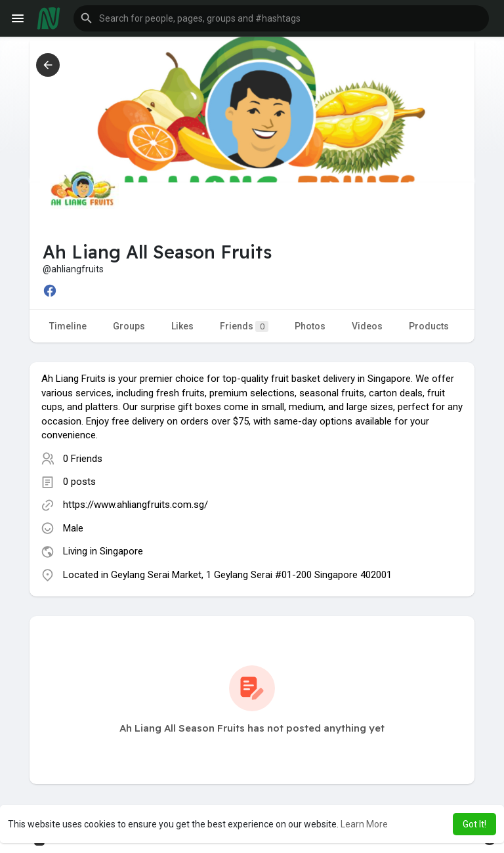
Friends (244, 326)
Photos (310, 326)
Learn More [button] (364, 824)
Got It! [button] (474, 824)
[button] (281, 18)
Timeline (68, 326)
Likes (182, 326)
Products (429, 326)
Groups (129, 326)
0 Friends (83, 459)
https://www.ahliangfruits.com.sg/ (136, 505)
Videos (367, 326)
